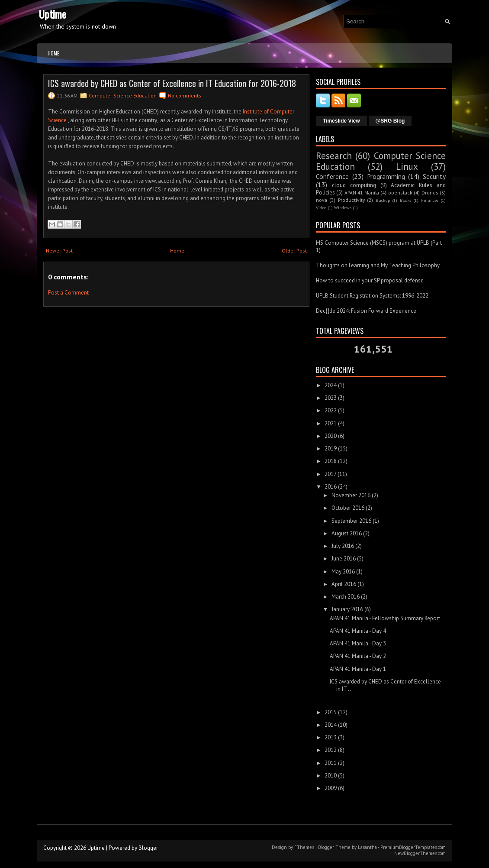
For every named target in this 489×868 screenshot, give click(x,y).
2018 (331, 461)
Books (405, 200)
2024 (331, 385)
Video (321, 207)
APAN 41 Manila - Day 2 (358, 656)
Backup (383, 200)
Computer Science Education (123, 96)
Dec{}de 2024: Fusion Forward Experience (366, 311)
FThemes (304, 847)
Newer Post (59, 251)
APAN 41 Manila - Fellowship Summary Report (385, 618)
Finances (430, 200)
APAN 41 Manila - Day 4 (358, 631)
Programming (386, 176)
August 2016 (347, 533)
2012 (331, 750)
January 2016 (347, 609)
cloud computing (354, 185)
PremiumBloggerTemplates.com (413, 847)
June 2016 (344, 559)
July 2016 (343, 546)
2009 (331, 788)
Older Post (294, 251)
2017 (330, 474)
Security (434, 176)
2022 (331, 410)
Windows (343, 207)
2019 (331, 449)
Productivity (351, 200)
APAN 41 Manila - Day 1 (358, 669)
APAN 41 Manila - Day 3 (358, 643)
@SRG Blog (390, 121)
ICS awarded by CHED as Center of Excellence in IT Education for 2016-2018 (172, 83)
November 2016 (351, 495)
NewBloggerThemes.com (420, 853)
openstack (400, 193)
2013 (331, 737)
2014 (331, 725)
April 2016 (344, 584)
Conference (332, 176)
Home (53, 53)
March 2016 (346, 597)
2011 (331, 763)
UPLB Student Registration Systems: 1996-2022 (372, 296)
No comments (185, 96)
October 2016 (348, 508)
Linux (407, 167)
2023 (331, 398)
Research (334, 156)
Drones (430, 193)
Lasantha (367, 847)
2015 (331, 712)
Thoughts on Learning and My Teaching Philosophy (378, 265)
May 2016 (343, 572)
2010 (331, 776)
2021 (331, 423)
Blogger (148, 848)
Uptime (53, 14)
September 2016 (351, 521)
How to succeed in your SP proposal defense (370, 280)
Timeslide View (341, 121)
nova (322, 200)
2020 (331, 436)
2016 (331, 487)
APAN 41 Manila (362, 193)
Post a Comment (68, 293)
